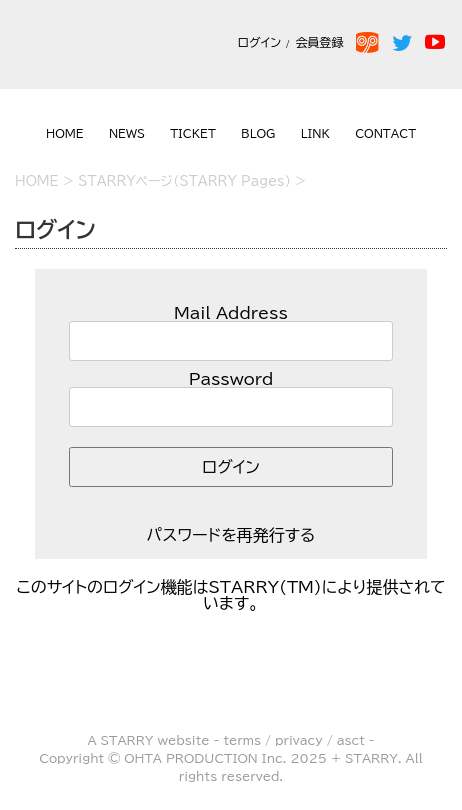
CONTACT (385, 133)
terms (242, 740)
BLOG (258, 133)
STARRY (127, 740)
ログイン (259, 42)
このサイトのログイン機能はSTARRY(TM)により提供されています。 (231, 595)
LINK (315, 133)
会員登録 (323, 42)
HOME (65, 133)
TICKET (193, 133)
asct (351, 740)
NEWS (127, 133)
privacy (299, 740)
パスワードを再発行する (231, 535)
